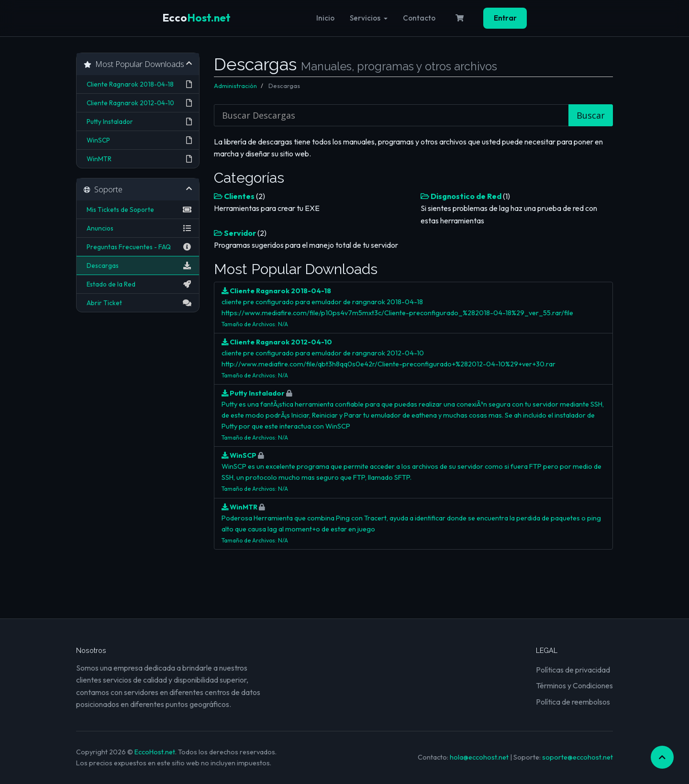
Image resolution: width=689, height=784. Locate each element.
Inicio (325, 18)
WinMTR (138, 159)
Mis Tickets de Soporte (138, 210)
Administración (235, 86)
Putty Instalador (138, 121)
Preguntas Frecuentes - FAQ (138, 247)
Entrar (505, 18)
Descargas (138, 265)
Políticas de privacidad (573, 670)
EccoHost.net (155, 752)
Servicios (369, 18)
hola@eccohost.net (479, 757)
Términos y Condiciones (574, 685)
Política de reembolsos (573, 702)
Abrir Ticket (138, 303)
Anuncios (138, 228)
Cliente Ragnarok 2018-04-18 (138, 84)
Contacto (419, 18)
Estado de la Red (138, 284)
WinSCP (138, 140)
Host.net (196, 18)
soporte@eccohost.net (578, 757)
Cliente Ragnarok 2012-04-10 (138, 103)
